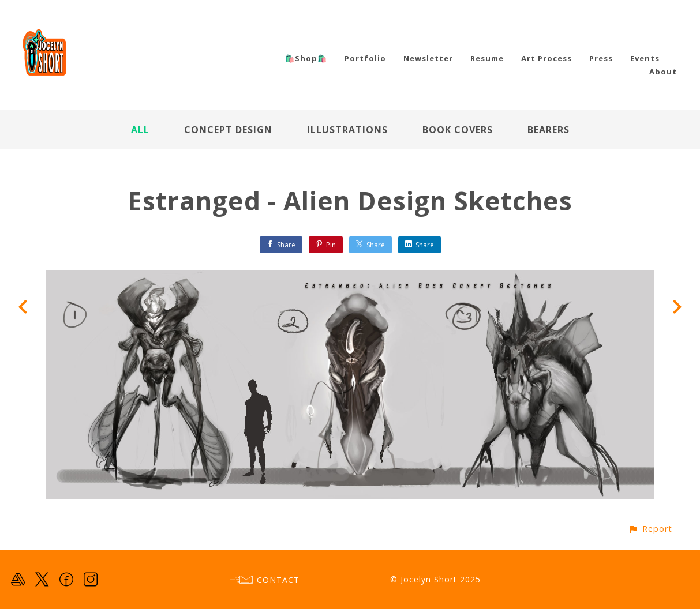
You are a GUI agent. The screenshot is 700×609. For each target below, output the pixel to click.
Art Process (546, 58)
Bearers (549, 130)
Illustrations (347, 130)
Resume (487, 58)
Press (601, 58)
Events (645, 58)
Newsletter (428, 58)
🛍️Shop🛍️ (306, 58)
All (140, 130)
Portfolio (365, 58)
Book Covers (458, 130)
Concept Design (228, 130)
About (663, 72)
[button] (650, 529)
